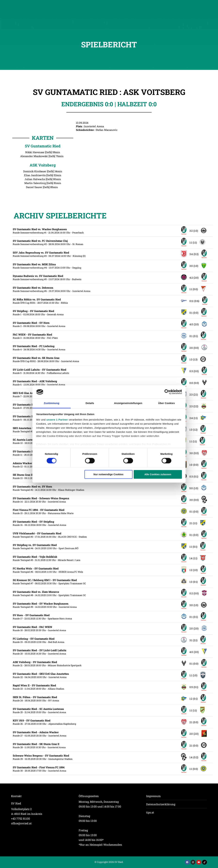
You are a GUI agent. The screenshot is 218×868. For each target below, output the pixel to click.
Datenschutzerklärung (161, 804)
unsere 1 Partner (57, 420)
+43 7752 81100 (21, 818)
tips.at (150, 812)
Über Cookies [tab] (167, 403)
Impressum (153, 796)
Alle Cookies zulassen (158, 474)
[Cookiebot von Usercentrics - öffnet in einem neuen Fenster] (167, 392)
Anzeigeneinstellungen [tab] (128, 403)
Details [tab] (90, 403)
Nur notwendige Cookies (108, 474)
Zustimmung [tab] (52, 403)
